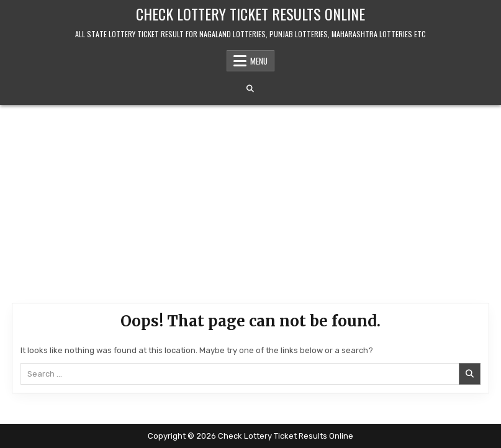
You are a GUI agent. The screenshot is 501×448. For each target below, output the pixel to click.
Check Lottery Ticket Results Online (250, 14)
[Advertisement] (250, 198)
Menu (259, 61)
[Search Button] (250, 89)
